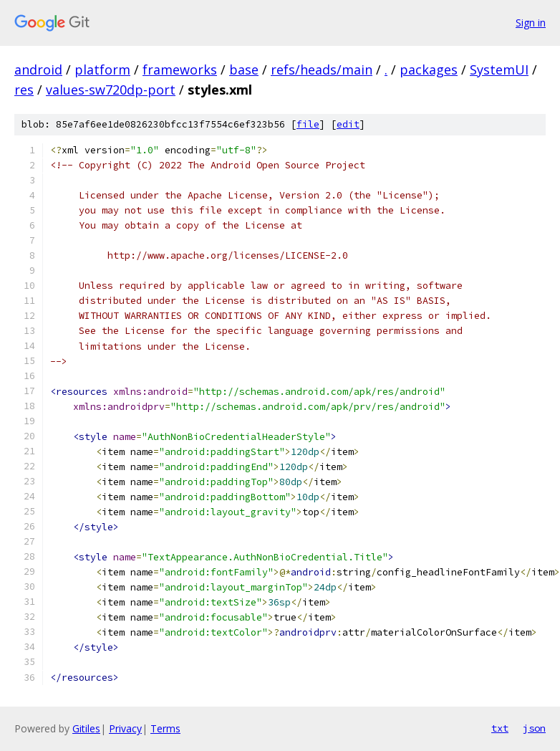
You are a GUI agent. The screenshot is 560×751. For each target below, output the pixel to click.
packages (429, 70)
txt (500, 728)
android (38, 70)
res (24, 90)
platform (102, 70)
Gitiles (86, 728)
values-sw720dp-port (111, 90)
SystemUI (499, 70)
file (308, 124)
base (244, 70)
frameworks (180, 70)
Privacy (125, 728)
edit (348, 124)
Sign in (531, 23)
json (534, 728)
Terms (165, 728)
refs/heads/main (322, 70)
